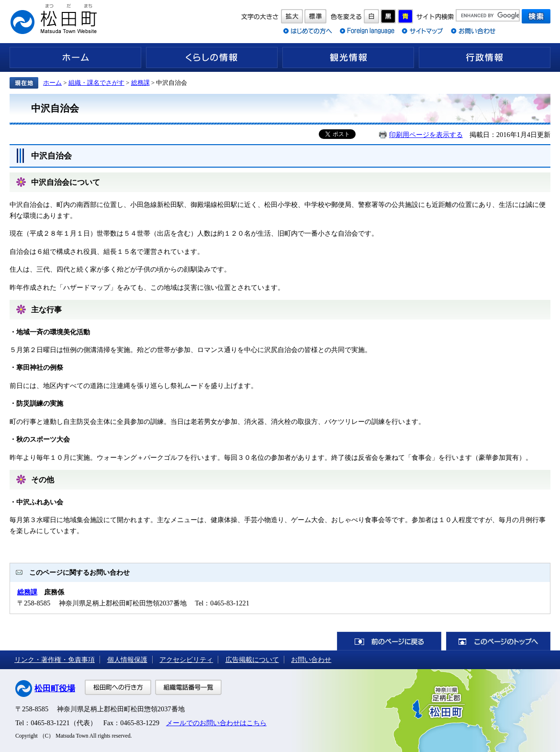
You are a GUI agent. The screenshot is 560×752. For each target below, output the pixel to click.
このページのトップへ (498, 641)
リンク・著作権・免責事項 (55, 660)
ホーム (75, 57)
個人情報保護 (127, 660)
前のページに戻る (389, 641)
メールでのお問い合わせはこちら (216, 723)
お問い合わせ (311, 660)
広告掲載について (252, 660)
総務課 (140, 83)
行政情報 (485, 57)
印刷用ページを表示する (426, 135)
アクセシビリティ (186, 660)
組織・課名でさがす (96, 83)
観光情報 (348, 57)
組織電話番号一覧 (188, 687)
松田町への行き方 (118, 687)
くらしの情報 (212, 57)
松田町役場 (55, 689)
